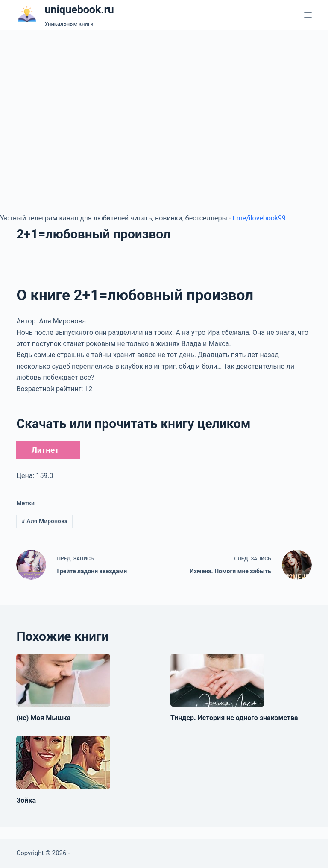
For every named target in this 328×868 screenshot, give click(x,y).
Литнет (45, 450)
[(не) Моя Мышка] (63, 680)
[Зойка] (63, 762)
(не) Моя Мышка (43, 718)
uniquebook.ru (79, 10)
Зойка (26, 800)
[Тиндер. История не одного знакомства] (217, 680)
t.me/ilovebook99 (259, 218)
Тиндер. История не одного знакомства (234, 718)
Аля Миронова (44, 521)
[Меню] (308, 15)
